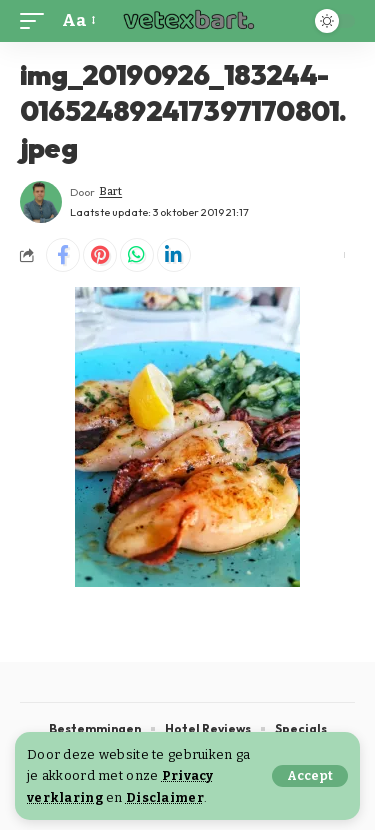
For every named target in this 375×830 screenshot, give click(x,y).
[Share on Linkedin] (174, 255)
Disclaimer (165, 797)
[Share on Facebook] (63, 255)
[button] (310, 776)
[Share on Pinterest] (100, 255)
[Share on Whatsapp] (137, 255)
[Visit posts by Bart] (41, 202)
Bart (110, 191)
